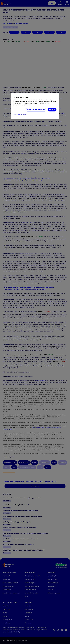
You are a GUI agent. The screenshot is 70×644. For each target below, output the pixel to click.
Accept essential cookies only (36, 110)
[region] (35, 106)
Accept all (52, 110)
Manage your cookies (20, 114)
